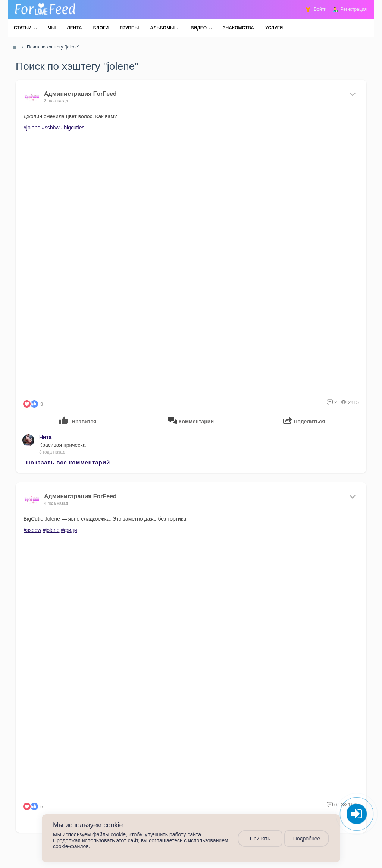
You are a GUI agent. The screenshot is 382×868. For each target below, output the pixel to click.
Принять (260, 839)
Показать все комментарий (68, 462)
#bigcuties (73, 128)
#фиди (69, 530)
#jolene (32, 128)
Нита (45, 437)
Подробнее (307, 839)
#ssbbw (51, 128)
